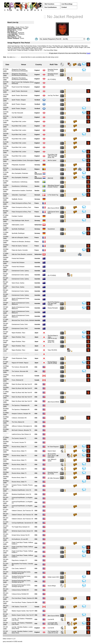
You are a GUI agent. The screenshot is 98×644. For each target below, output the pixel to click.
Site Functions (49, 4)
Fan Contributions (51, 7)
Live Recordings (67, 4)
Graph (88, 53)
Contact (64, 7)
